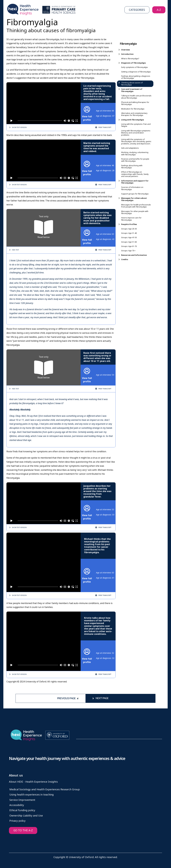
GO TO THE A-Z (23, 830)
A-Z (159, 10)
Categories (137, 10)
